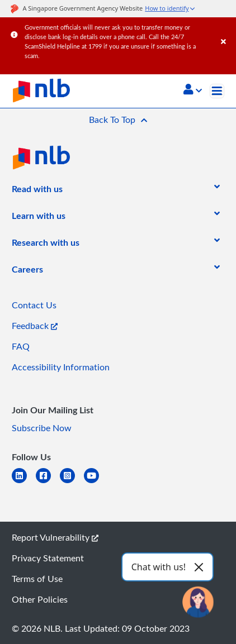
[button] (193, 90)
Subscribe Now (42, 428)
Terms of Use (37, 579)
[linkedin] (24, 482)
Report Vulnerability (55, 537)
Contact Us (34, 305)
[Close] (226, 30)
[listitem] (37, 191)
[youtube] (96, 482)
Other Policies (40, 599)
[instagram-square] (72, 482)
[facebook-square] (48, 482)
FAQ (21, 346)
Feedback (35, 326)
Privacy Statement (48, 558)
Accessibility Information (61, 367)
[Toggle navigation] (217, 91)
